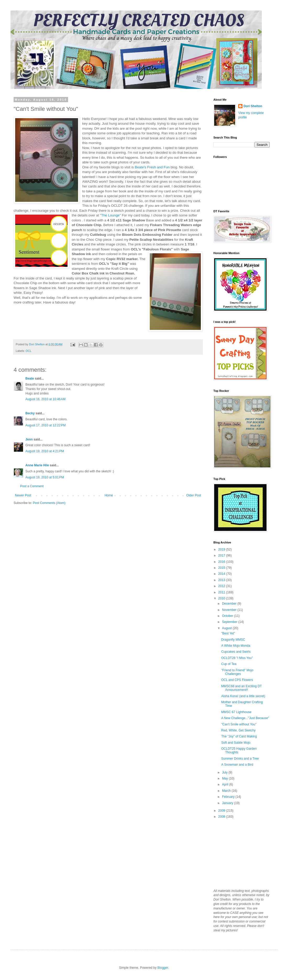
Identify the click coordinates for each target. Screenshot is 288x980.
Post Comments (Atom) (49, 503)
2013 (222, 580)
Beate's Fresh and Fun (153, 167)
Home (109, 495)
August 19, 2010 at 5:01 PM (45, 477)
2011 (222, 592)
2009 (222, 811)
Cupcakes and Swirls (236, 652)
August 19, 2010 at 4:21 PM (45, 451)
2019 (222, 549)
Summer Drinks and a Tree (240, 759)
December (230, 604)
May (225, 778)
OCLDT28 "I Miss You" (237, 658)
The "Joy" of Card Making (239, 736)
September (230, 622)
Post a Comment (32, 486)
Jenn (29, 439)
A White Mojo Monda (236, 646)
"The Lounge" (111, 215)
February (229, 797)
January (228, 803)
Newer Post (23, 495)
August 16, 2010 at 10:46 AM (45, 399)
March (227, 791)
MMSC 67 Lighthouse (236, 712)
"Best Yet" (228, 633)
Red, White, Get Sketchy (238, 730)
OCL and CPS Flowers (237, 680)
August (227, 628)
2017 (222, 555)
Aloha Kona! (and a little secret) (243, 696)
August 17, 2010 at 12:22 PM (46, 425)
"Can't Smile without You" (239, 724)
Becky (30, 413)
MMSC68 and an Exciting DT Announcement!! (242, 688)
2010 (222, 598)
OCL (29, 351)
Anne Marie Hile (37, 465)
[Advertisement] (240, 853)
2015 (222, 568)
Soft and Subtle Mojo (236, 743)
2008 (222, 817)
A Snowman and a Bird (237, 765)
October (228, 616)
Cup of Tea (229, 664)
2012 (222, 586)
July (225, 772)
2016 (222, 562)
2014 (222, 574)
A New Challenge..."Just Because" (245, 718)
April (226, 784)
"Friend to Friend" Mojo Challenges (237, 672)
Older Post (194, 495)
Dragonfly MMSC (233, 640)
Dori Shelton (253, 106)
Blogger (163, 968)
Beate (30, 379)
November (230, 610)
